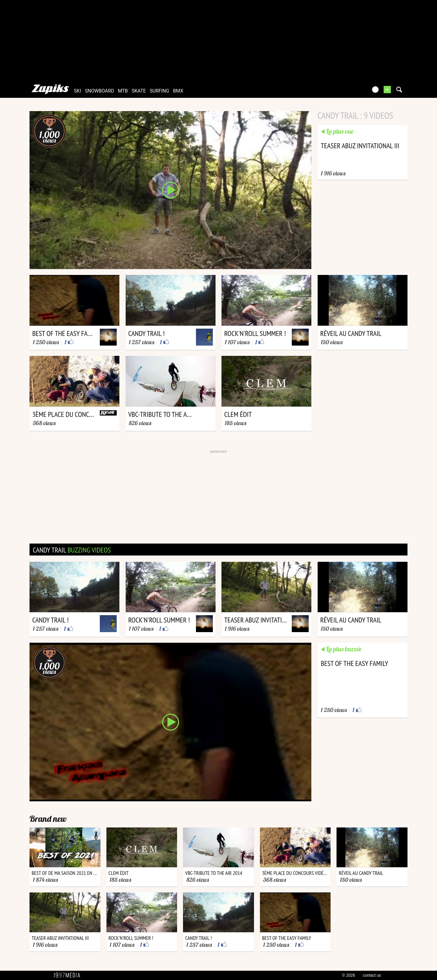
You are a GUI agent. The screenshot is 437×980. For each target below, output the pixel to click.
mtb (123, 91)
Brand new (48, 819)
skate (139, 91)
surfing (160, 91)
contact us (372, 975)
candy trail (72, 550)
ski (78, 91)
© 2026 (349, 975)
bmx (178, 91)
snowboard (99, 91)
